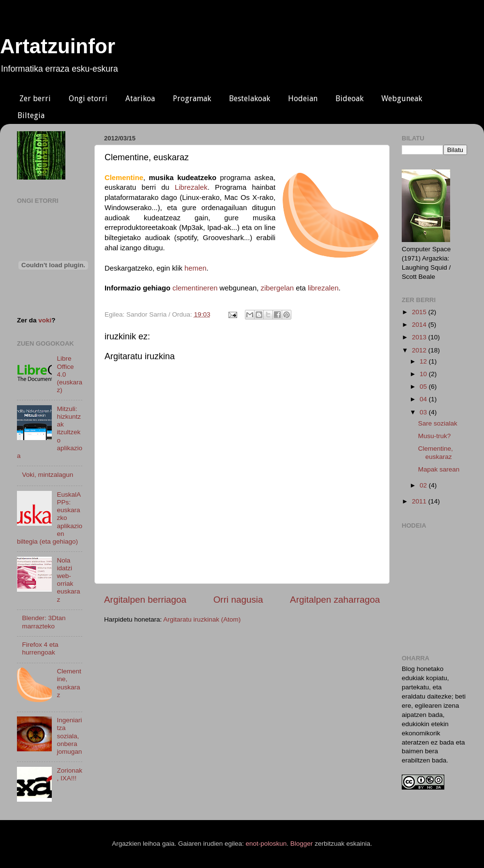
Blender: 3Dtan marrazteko (44, 622)
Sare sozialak (438, 423)
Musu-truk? (435, 436)
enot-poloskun (266, 844)
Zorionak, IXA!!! (69, 774)
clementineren (195, 288)
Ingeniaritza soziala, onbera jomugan (69, 736)
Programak (192, 99)
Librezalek (191, 187)
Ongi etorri (88, 99)
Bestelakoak (250, 99)
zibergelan (278, 288)
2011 (420, 501)
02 (424, 485)
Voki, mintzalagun (47, 475)
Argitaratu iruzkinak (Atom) (202, 619)
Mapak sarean (439, 469)
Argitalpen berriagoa (145, 600)
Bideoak (349, 99)
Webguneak (402, 99)
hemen (195, 268)
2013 (420, 337)
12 (424, 361)
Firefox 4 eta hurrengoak (40, 648)
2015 (420, 312)
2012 (420, 350)
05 (424, 387)
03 (424, 412)
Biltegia (31, 115)
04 (424, 399)
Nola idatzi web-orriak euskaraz (68, 580)
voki (45, 320)
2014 (420, 325)
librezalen (323, 288)
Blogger (302, 844)
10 (424, 374)
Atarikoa (140, 99)
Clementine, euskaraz (69, 683)
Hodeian (303, 99)
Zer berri (35, 99)
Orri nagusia (238, 600)
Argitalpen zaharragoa (335, 600)
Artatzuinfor (58, 46)
